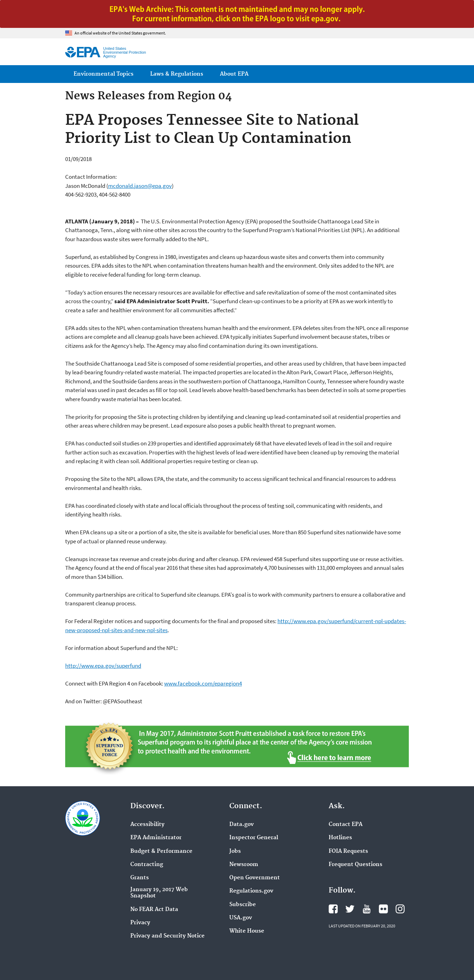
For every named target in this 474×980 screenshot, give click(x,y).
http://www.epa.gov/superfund (103, 666)
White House (247, 931)
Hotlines (340, 838)
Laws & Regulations (177, 74)
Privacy (140, 923)
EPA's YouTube (367, 909)
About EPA (234, 74)
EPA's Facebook (333, 909)
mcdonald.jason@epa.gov (140, 186)
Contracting (147, 865)
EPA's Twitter (350, 909)
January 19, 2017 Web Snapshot (159, 893)
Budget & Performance (161, 851)
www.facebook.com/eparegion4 (203, 683)
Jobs (235, 851)
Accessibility (147, 825)
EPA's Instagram (400, 909)
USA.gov (241, 918)
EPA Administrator (156, 838)
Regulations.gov (251, 891)
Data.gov (242, 825)
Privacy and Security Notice (167, 936)
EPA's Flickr (383, 909)
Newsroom (244, 865)
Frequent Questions (355, 865)
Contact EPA (346, 825)
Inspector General (254, 838)
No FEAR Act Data (154, 910)
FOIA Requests (348, 851)
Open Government (255, 878)
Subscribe (243, 905)
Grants (140, 878)
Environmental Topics (104, 74)
